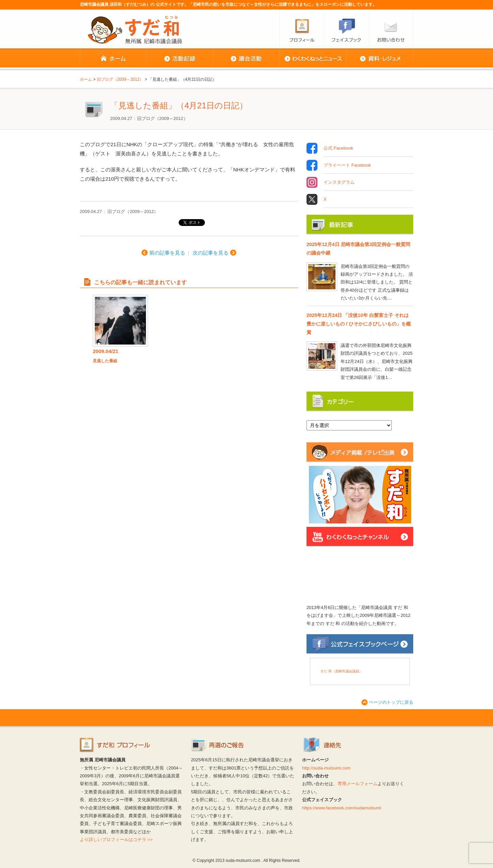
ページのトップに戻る (391, 702)
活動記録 (180, 59)
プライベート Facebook (347, 165)
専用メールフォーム (357, 784)
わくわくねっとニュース (313, 59)
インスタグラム (339, 182)
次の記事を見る (211, 253)
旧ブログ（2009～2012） (162, 118)
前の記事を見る (167, 253)
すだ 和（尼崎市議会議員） (341, 671)
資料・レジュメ (380, 59)
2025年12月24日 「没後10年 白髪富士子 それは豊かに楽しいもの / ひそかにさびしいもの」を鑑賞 (359, 324)
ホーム (113, 59)
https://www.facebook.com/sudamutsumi (342, 808)
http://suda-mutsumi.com (326, 768)
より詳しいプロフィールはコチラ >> (116, 840)
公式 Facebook (338, 148)
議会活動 (246, 59)
